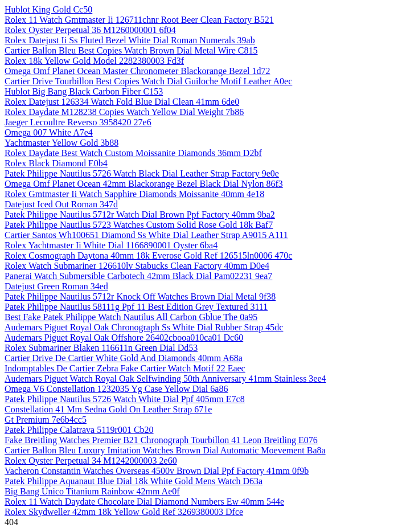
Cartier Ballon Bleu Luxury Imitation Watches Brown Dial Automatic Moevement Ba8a (165, 450)
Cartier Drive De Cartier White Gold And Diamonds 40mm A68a (124, 358)
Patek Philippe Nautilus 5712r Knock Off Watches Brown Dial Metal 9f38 (140, 296)
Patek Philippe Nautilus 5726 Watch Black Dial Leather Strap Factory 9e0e (142, 173)
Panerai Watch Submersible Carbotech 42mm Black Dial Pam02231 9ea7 (138, 276)
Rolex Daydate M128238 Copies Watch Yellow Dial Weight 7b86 (124, 112)
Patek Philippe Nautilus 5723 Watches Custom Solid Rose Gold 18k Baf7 (139, 225)
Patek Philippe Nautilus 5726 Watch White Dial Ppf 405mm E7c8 (125, 399)
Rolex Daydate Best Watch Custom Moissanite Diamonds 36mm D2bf (133, 153)
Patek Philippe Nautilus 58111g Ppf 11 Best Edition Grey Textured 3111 (136, 307)
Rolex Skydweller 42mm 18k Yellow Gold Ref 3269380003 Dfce (124, 512)
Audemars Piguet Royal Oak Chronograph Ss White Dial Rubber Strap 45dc (144, 327)
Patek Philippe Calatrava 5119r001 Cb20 (79, 430)
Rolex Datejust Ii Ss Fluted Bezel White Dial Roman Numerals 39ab (130, 40)
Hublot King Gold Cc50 (48, 9)
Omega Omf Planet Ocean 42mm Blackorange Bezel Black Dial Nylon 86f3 (144, 184)
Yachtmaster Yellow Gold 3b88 (61, 143)
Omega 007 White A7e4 (49, 132)
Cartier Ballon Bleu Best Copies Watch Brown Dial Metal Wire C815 (131, 50)
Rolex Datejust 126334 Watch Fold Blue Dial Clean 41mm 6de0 (122, 102)
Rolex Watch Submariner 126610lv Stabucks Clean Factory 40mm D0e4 (137, 266)
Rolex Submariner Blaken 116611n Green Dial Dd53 (101, 348)
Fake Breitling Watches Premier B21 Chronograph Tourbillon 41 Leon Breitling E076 (161, 440)
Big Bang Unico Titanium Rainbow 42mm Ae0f (92, 491)
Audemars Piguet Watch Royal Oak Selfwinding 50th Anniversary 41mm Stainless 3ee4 (165, 378)
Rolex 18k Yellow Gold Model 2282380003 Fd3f (94, 61)
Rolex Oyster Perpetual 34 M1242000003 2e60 (91, 461)
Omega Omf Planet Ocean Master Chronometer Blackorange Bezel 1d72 (138, 71)
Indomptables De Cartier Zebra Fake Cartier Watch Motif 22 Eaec (125, 368)
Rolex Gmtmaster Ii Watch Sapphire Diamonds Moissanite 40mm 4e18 (134, 194)
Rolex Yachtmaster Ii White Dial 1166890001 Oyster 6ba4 (111, 245)
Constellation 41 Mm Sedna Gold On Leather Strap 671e (108, 409)
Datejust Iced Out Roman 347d (61, 204)
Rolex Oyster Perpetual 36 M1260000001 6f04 (90, 30)
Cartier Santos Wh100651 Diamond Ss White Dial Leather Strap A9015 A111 (146, 235)
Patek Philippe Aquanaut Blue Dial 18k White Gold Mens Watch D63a (134, 481)
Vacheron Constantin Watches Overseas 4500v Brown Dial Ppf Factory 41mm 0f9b (157, 471)
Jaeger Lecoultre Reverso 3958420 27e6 (78, 122)
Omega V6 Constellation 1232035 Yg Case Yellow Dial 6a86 (116, 389)
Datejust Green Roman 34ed (56, 286)
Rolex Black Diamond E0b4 (56, 163)
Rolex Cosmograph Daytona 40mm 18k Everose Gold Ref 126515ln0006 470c (148, 255)
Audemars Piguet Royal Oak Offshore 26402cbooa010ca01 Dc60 (124, 337)
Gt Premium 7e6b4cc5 (46, 420)
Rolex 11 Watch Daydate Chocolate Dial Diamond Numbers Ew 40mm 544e (144, 502)
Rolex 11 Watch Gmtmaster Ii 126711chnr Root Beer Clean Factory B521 (139, 20)
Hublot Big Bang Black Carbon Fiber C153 (84, 91)
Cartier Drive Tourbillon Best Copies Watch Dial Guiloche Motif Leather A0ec (148, 81)
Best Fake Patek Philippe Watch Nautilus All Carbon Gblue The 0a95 (131, 317)
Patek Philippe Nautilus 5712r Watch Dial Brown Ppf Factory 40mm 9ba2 (140, 214)
